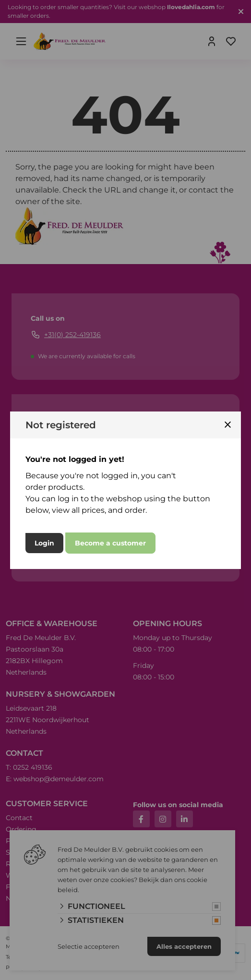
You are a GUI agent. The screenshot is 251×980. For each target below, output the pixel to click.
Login (44, 543)
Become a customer (110, 543)
